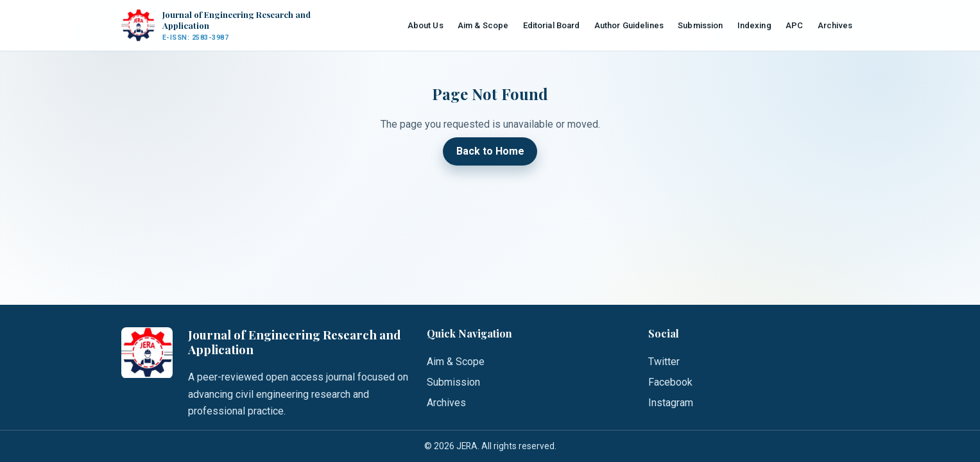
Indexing (754, 25)
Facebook (670, 382)
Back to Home (490, 152)
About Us (426, 25)
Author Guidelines (629, 25)
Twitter (664, 362)
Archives (835, 25)
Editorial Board (552, 25)
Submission (700, 25)
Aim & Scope (483, 25)
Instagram (671, 403)
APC (794, 25)
